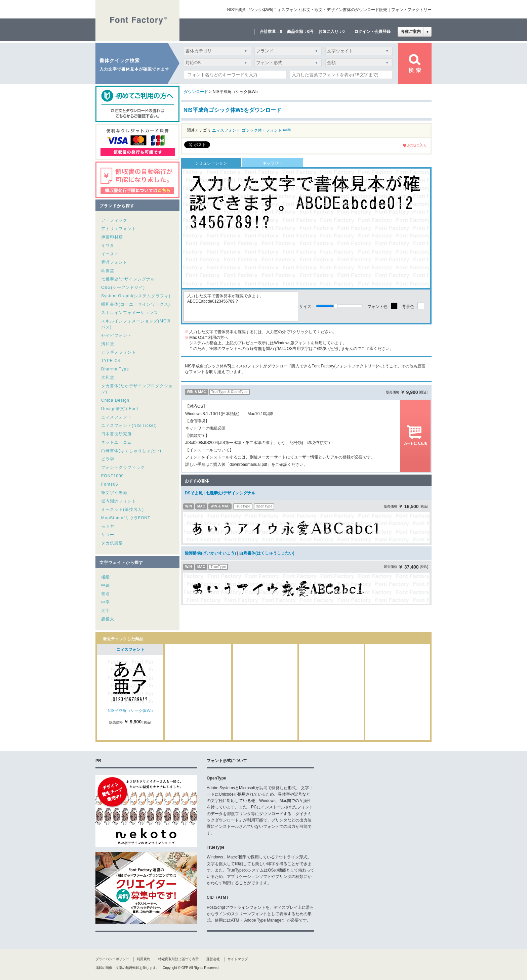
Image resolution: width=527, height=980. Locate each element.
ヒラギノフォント (119, 352)
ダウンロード (196, 92)
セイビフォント (116, 336)
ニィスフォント (116, 417)
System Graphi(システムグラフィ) (136, 296)
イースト (110, 254)
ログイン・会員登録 (372, 32)
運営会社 (213, 959)
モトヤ (108, 526)
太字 (106, 611)
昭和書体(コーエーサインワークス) (136, 304)
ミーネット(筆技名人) (123, 509)
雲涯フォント (114, 262)
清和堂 (108, 344)
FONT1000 (112, 476)
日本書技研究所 (116, 434)
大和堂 (108, 377)
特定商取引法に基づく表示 (178, 959)
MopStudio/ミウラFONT (126, 518)
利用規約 (144, 959)
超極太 (108, 619)
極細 (106, 577)
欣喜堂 (108, 271)
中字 (106, 602)
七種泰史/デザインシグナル (128, 279)
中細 (106, 585)
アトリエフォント (119, 229)
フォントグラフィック (123, 467)
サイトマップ (238, 959)
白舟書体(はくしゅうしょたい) (131, 451)
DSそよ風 (194, 493)
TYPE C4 (111, 361)
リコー (108, 535)
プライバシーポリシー (112, 959)
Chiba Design (115, 400)
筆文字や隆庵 (114, 493)
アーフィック (114, 220)
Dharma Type (115, 369)
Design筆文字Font (120, 409)
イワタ (108, 246)
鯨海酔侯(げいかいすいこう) (210, 553)
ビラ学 (108, 459)
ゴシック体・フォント (262, 130)
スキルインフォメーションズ (130, 313)
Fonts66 (110, 484)
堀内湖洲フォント (119, 501)
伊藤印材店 (112, 237)
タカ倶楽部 (112, 543)
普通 (106, 594)
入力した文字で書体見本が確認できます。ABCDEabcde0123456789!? (241, 306)
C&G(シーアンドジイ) (123, 287)
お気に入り (417, 145)
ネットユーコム (116, 442)
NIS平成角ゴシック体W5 (130, 711)
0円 (310, 32)
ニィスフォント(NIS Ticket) (129, 426)
